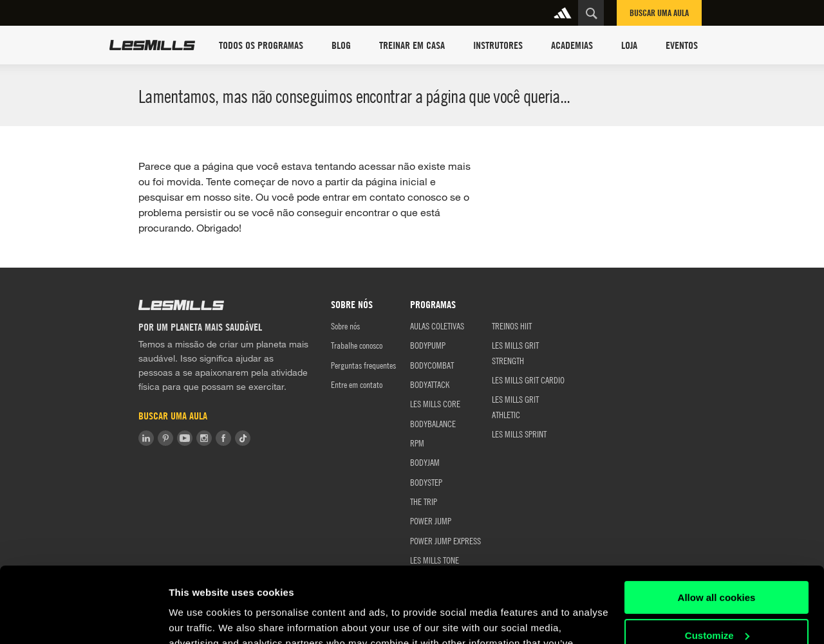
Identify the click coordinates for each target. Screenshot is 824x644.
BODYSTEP (426, 482)
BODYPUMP (428, 345)
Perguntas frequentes (363, 365)
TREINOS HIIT (512, 326)
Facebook (223, 438)
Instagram (204, 438)
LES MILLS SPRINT (519, 434)
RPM (417, 443)
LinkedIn (146, 438)
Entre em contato (357, 384)
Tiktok (243, 438)
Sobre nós (345, 326)
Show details (199, 619)
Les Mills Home (152, 45)
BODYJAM (425, 462)
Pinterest (165, 438)
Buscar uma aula (659, 13)
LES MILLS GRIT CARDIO (528, 380)
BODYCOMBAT (432, 365)
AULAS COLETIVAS (437, 326)
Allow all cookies (717, 522)
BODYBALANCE (433, 423)
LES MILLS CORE (435, 403)
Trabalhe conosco (357, 345)
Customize (717, 559)
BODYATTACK (430, 384)
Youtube (185, 438)
